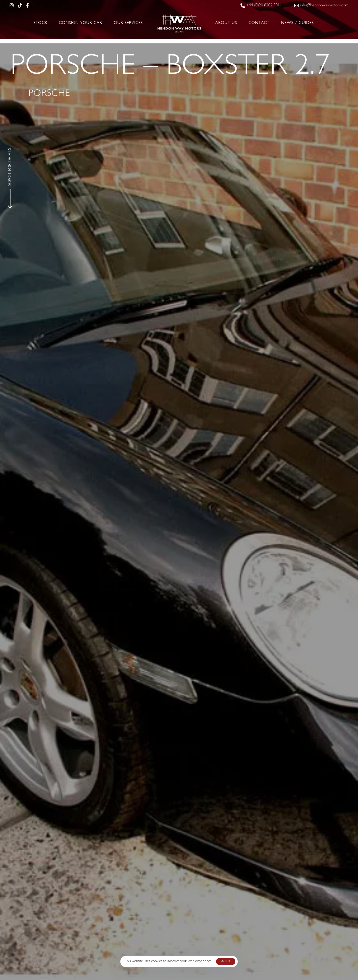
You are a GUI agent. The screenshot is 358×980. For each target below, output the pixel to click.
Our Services (128, 23)
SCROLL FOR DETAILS (10, 167)
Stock (41, 23)
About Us (226, 23)
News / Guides (297, 23)
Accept (226, 961)
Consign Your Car (81, 23)
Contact (259, 23)
